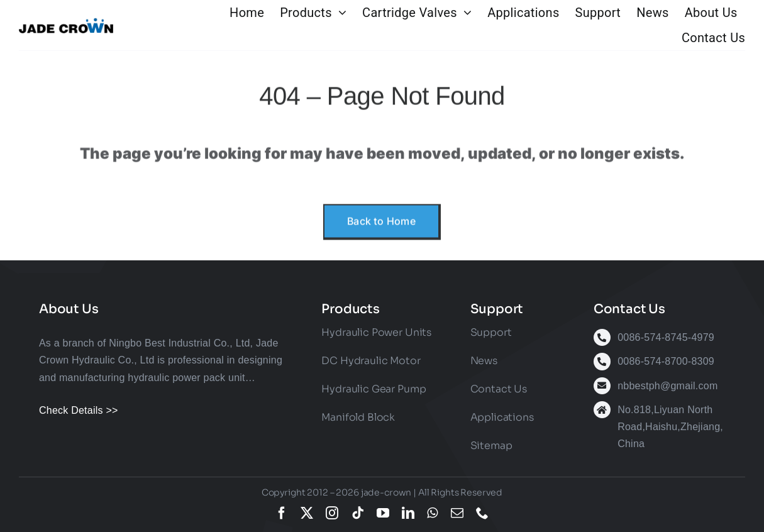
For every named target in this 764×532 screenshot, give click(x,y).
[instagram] (332, 513)
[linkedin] (408, 513)
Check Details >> (79, 410)
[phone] (482, 513)
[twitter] (307, 513)
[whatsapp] (432, 513)
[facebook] (282, 513)
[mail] (457, 513)
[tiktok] (358, 513)
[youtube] (383, 513)
